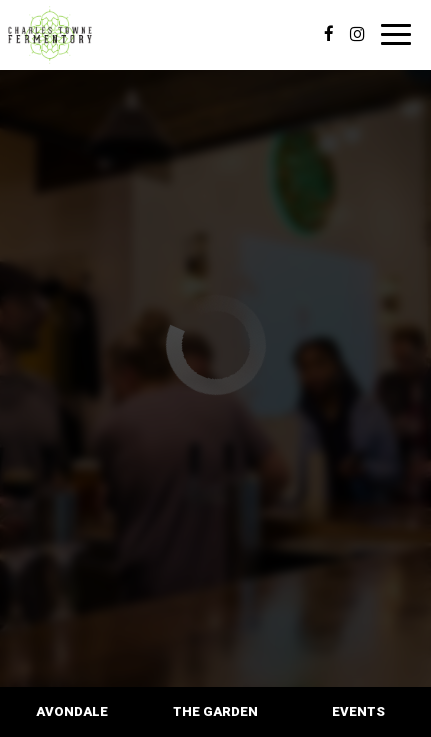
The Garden (215, 711)
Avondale (72, 711)
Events (358, 711)
